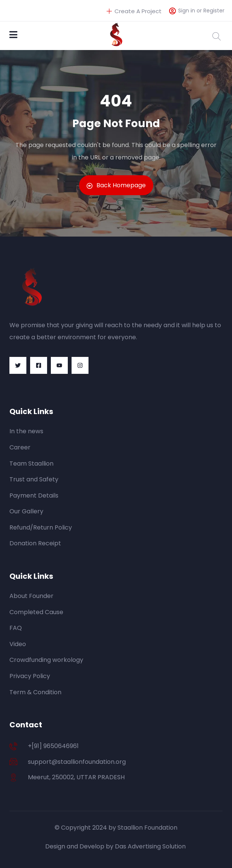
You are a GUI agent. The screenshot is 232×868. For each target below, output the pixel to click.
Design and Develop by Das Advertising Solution (116, 846)
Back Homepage (116, 185)
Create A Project (134, 11)
